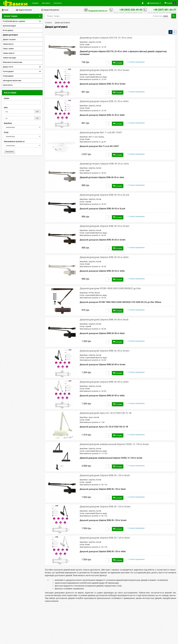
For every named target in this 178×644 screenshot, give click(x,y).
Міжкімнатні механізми (12, 62)
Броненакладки (9, 26)
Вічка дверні (8, 30)
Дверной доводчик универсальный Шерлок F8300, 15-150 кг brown (114, 444)
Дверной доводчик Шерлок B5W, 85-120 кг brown (105, 506)
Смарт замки (8, 49)
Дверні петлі (8, 67)
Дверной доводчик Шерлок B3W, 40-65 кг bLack (104, 195)
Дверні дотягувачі (10, 35)
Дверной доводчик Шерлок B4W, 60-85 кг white (104, 382)
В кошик (118, 63)
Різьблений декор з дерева (14, 21)
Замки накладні (9, 58)
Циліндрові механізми (12, 80)
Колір (6, 132)
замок (166, 16)
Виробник (8, 123)
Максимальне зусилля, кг (14, 141)
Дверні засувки (9, 39)
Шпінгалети (8, 85)
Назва (6, 98)
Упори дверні (8, 76)
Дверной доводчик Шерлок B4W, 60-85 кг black (104, 319)
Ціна (6, 107)
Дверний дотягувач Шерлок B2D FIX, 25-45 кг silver (106, 38)
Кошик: (170, 3)
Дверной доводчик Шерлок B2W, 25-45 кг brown (105, 70)
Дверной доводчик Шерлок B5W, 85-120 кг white (105, 538)
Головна (48, 22)
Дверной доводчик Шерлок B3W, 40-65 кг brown (105, 226)
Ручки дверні (8, 71)
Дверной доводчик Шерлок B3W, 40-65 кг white (104, 257)
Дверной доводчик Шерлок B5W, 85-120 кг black (105, 475)
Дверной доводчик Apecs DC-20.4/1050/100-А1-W (106, 413)
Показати (9, 151)
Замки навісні (9, 53)
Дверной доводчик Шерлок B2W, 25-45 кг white (104, 101)
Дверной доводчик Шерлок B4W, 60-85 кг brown (105, 351)
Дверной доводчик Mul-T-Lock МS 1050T (101, 132)
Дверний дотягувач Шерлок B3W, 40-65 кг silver (104, 164)
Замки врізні (8, 44)
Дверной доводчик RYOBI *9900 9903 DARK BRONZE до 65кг (110, 288)
